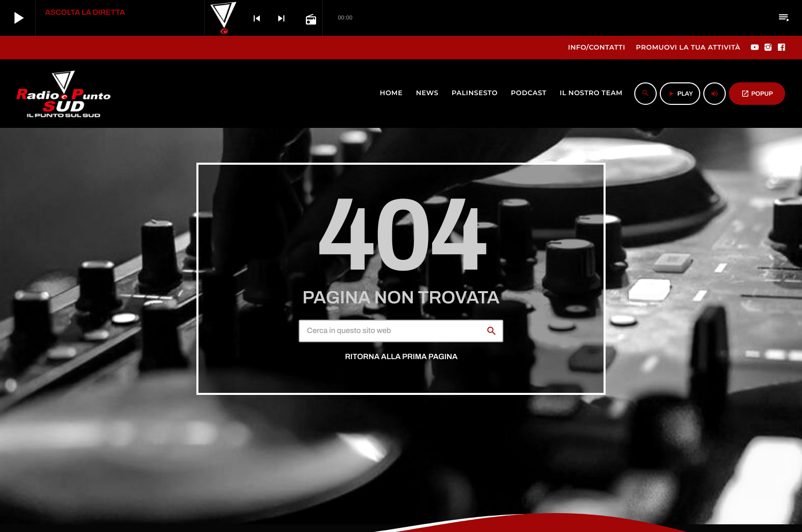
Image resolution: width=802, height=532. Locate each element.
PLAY (680, 94)
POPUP (757, 94)
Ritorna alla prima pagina (401, 357)
